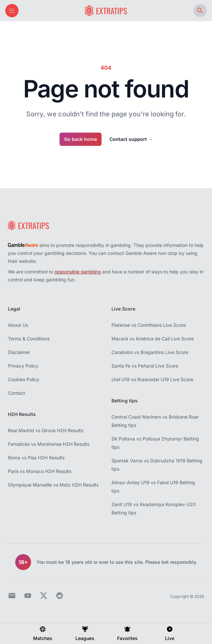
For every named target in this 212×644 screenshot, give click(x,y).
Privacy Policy (23, 366)
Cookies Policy (24, 379)
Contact (17, 393)
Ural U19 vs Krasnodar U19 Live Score (152, 379)
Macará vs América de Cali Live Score (153, 339)
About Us (18, 325)
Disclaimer (19, 352)
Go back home (81, 139)
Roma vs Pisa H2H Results (36, 458)
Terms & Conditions (29, 339)
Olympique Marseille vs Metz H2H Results (53, 485)
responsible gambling (78, 272)
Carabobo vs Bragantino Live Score (150, 352)
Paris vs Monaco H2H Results (40, 471)
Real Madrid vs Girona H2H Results (46, 430)
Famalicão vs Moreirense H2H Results (49, 444)
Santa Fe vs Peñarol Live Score (145, 366)
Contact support (131, 139)
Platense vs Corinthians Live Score (149, 325)
